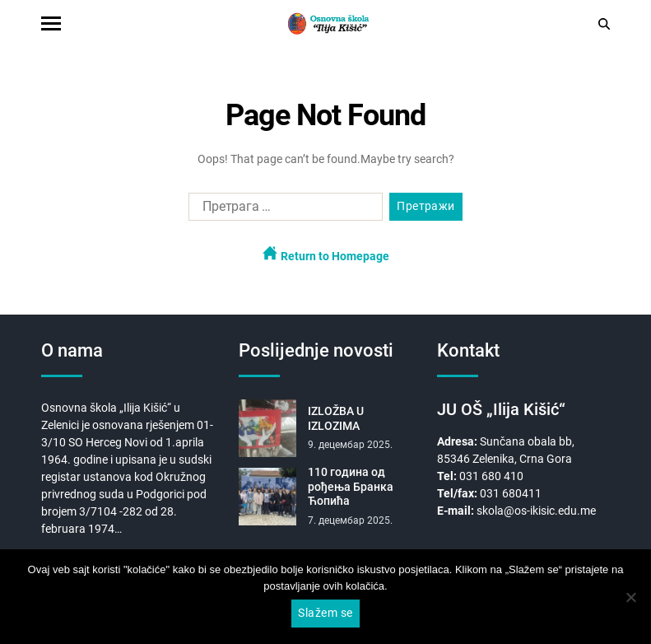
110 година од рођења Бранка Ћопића (351, 486)
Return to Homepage (326, 254)
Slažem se (325, 613)
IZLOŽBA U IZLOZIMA (336, 418)
